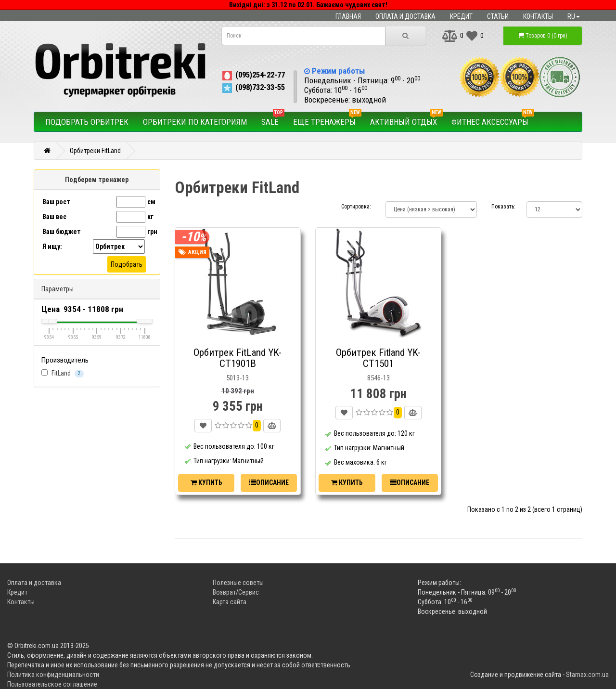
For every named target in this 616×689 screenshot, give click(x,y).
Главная (348, 16)
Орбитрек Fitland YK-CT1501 (378, 358)
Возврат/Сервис (236, 592)
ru (574, 16)
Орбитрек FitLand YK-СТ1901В (237, 358)
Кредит (461, 16)
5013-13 (237, 378)
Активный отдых (406, 119)
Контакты (538, 16)
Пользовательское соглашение (52, 684)
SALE (273, 119)
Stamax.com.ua (587, 675)
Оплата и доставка (405, 16)
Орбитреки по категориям (195, 122)
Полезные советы (238, 583)
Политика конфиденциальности (53, 675)
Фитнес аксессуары (493, 119)
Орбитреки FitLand (95, 151)
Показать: (502, 207)
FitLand (63, 373)
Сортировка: (356, 207)
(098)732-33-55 (253, 87)
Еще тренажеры (327, 119)
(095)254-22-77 (253, 75)
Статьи (498, 16)
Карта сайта (230, 602)
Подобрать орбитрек (87, 122)
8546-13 (379, 378)
